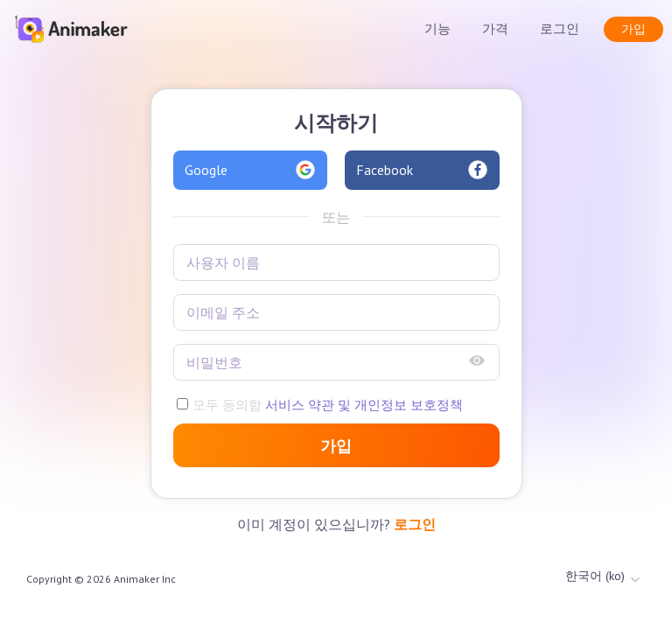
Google (251, 170)
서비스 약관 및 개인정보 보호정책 (362, 405)
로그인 (560, 28)
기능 (437, 28)
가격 (495, 28)
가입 (633, 29)
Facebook (422, 170)
